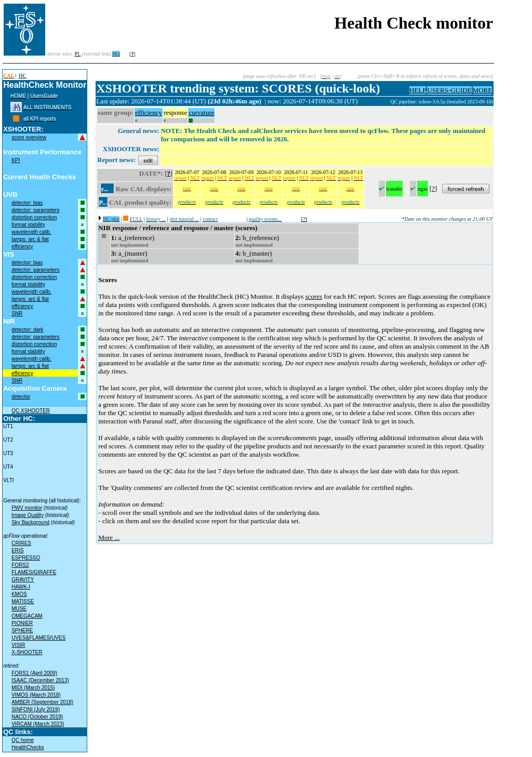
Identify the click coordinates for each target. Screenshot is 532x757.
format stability (28, 225)
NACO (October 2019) (37, 717)
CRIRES (21, 543)
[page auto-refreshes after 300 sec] (279, 76)
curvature (201, 112)
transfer (395, 189)
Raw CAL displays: (143, 189)
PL (78, 54)
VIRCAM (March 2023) (38, 724)
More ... (109, 537)
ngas (422, 189)
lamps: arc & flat (30, 239)
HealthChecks (28, 747)
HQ (116, 54)
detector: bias (27, 203)
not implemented (130, 245)
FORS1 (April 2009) (34, 673)
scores (314, 296)
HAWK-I (21, 587)
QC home (23, 740)
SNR (17, 314)
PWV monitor (27, 508)
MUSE (19, 609)
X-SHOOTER (27, 652)
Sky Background (30, 522)
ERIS (17, 550)
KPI (16, 160)
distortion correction (34, 217)
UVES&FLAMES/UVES (38, 638)
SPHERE (22, 630)
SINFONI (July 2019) (36, 709)
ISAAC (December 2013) (40, 680)
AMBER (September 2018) (42, 702)
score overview (29, 137)
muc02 (383, 102)
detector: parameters (35, 210)
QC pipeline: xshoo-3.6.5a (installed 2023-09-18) (442, 102)
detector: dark (27, 330)
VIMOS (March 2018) (36, 695)
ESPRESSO (26, 558)
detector (21, 397)
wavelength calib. (31, 232)
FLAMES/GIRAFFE (34, 572)
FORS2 (20, 565)
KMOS (19, 594)
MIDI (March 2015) (33, 688)
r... (104, 189)
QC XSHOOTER (31, 411)
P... (103, 202)
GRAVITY (23, 580)
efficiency (22, 247)
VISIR (18, 645)
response (176, 112)
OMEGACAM (27, 616)
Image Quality (28, 515)
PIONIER (22, 623)
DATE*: (151, 173)
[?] (304, 219)
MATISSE (23, 601)
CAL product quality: (140, 202)
